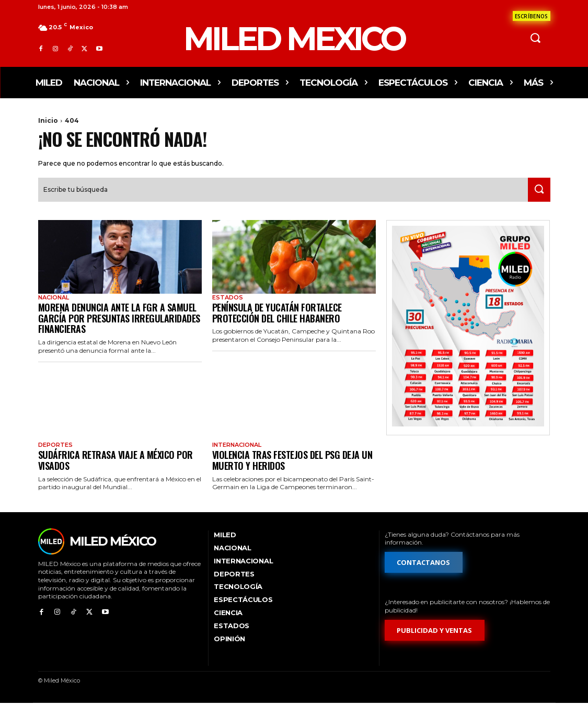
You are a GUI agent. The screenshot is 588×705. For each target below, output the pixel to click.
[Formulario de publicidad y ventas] (435, 632)
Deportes (55, 446)
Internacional (237, 446)
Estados (228, 299)
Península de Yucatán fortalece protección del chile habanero (277, 314)
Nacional (54, 299)
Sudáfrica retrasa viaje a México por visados (116, 462)
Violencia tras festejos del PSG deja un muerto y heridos (292, 462)
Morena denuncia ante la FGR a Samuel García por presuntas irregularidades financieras (119, 319)
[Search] (537, 191)
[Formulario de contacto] (532, 16)
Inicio (48, 120)
